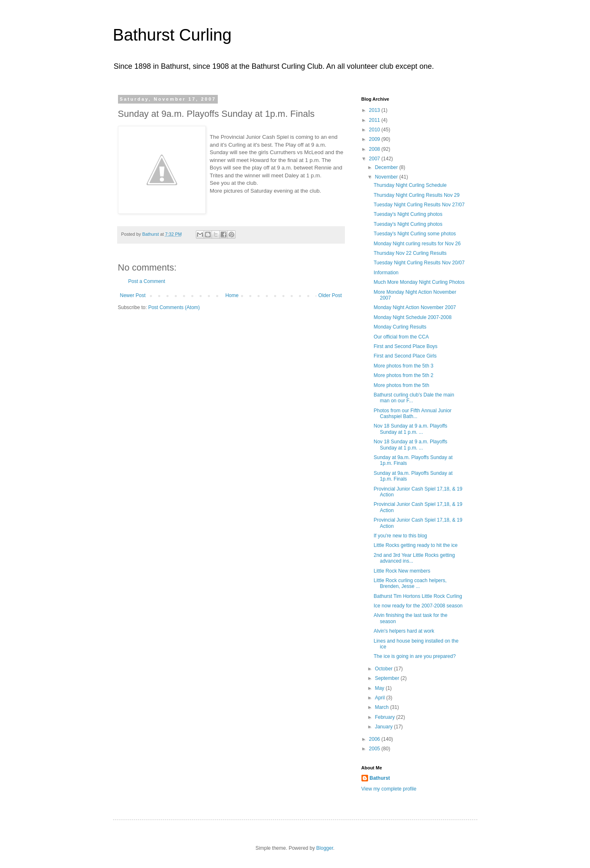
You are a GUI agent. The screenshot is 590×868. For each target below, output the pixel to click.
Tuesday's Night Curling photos (408, 214)
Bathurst (380, 778)
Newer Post (133, 295)
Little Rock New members (402, 571)
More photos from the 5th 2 (403, 375)
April (380, 698)
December (387, 167)
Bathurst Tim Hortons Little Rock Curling (418, 596)
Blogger (325, 848)
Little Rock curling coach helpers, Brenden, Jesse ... (410, 583)
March (382, 707)
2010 (375, 130)
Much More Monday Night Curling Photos (419, 282)
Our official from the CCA (401, 337)
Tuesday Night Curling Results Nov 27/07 (419, 205)
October (384, 669)
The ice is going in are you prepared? (414, 656)
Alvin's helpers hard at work (404, 631)
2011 (375, 120)
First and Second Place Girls (405, 356)
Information (386, 273)
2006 (375, 739)
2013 (375, 110)
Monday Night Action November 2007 (415, 307)
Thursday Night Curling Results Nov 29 (416, 195)
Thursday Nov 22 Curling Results (410, 253)
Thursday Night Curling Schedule (410, 185)
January (384, 727)
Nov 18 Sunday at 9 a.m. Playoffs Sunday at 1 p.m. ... (410, 429)
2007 (375, 159)
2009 (375, 139)
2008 (375, 149)
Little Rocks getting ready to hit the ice (415, 545)
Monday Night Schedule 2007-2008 (412, 317)
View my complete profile (389, 789)
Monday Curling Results (400, 327)
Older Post (330, 295)
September (388, 678)
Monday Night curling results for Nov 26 (417, 244)
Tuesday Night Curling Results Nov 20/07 (419, 263)
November (387, 177)
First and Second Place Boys (405, 346)
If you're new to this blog (400, 536)
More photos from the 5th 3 (403, 366)
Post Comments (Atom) (174, 307)
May (380, 688)
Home (232, 295)
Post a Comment (147, 281)
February (385, 717)
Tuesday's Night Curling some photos (415, 234)
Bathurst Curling (172, 35)
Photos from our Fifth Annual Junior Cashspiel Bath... (412, 413)
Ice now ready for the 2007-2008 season (418, 606)
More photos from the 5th (401, 385)
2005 (375, 749)
